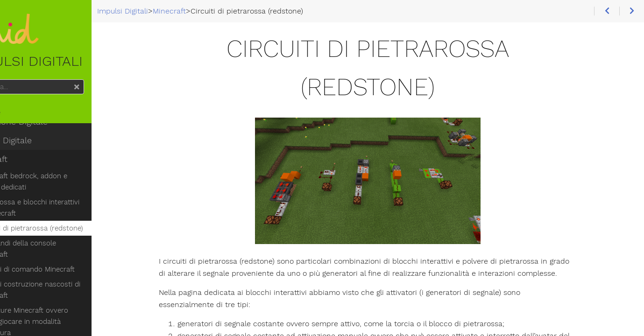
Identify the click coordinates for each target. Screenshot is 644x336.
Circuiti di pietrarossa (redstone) (67, 231)
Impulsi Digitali (47, 43)
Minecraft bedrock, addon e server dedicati (71, 185)
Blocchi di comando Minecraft (63, 261)
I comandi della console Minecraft (70, 246)
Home (22, 116)
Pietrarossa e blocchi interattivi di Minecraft (70, 211)
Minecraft (26, 162)
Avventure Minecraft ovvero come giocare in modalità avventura (70, 308)
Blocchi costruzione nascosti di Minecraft (66, 282)
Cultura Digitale (38, 144)
